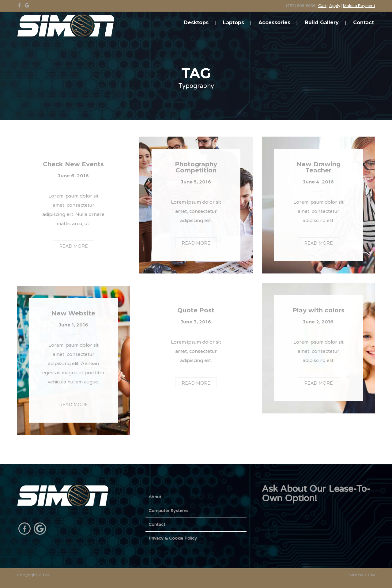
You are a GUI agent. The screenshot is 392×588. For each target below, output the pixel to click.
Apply (335, 6)
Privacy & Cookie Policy (173, 538)
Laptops (234, 23)
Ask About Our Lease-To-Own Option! (316, 494)
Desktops (196, 23)
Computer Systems (168, 511)
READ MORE (73, 246)
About (155, 497)
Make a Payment (359, 6)
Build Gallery (322, 23)
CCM (370, 575)
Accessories (274, 23)
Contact (364, 23)
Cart (322, 6)
